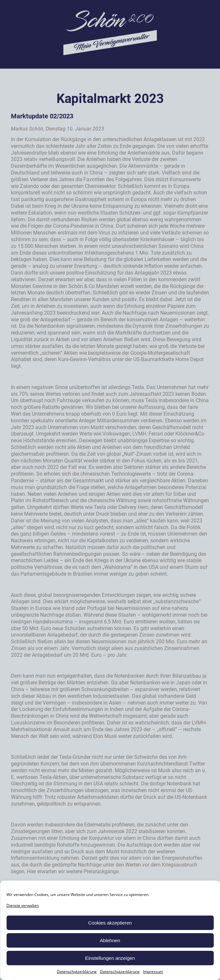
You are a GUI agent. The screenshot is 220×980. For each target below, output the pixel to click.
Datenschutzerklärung (77, 972)
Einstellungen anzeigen (110, 958)
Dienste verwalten (23, 905)
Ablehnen (110, 940)
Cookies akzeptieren (110, 923)
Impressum (153, 972)
